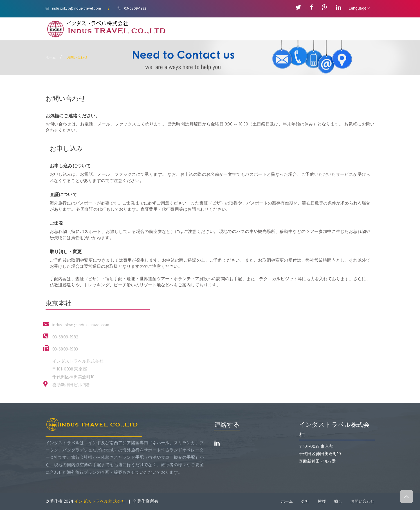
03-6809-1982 (132, 8)
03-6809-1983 (65, 349)
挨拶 (322, 501)
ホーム (51, 57)
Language (360, 8)
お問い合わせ (362, 501)
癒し (338, 501)
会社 (305, 501)
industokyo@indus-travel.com (73, 8)
